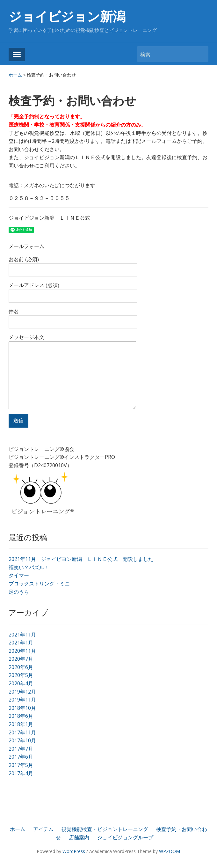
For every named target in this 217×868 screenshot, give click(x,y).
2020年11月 (22, 651)
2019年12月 (22, 692)
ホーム (15, 75)
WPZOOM (170, 851)
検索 (200, 54)
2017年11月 (22, 732)
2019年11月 (22, 700)
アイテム (43, 829)
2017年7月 (21, 749)
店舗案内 (79, 837)
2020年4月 (21, 683)
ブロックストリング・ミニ (39, 584)
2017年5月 (21, 765)
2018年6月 (21, 716)
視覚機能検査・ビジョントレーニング (105, 829)
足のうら (19, 592)
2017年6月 (21, 757)
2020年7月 (21, 659)
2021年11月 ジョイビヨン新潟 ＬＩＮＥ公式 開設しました (81, 559)
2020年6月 (21, 667)
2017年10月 (22, 740)
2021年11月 (22, 635)
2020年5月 (21, 675)
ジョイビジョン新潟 (67, 17)
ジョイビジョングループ (125, 837)
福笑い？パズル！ (29, 567)
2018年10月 (22, 708)
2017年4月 (21, 773)
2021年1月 (21, 643)
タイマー (19, 575)
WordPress (74, 851)
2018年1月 (21, 724)
